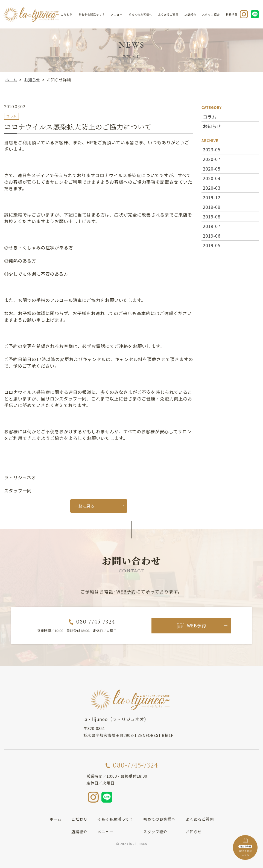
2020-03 (211, 188)
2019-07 (211, 226)
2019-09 (211, 207)
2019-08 (211, 217)
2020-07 (211, 159)
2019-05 (211, 245)
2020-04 (211, 178)
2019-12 (211, 197)
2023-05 (211, 149)
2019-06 (211, 236)
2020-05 (211, 169)
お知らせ (212, 126)
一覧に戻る (84, 506)
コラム (209, 116)
